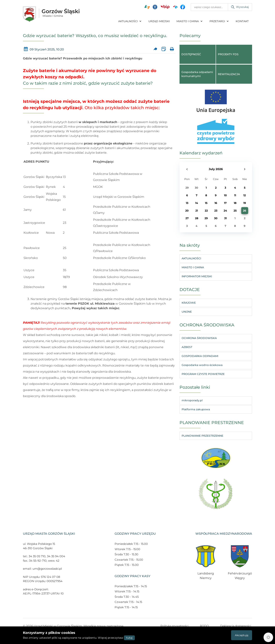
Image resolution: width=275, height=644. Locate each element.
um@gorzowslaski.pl (47, 569)
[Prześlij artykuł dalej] (156, 49)
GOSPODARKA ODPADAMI (200, 356)
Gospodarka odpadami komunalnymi (197, 74)
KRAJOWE (189, 303)
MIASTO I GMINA (190, 21)
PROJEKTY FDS (228, 54)
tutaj (129, 638)
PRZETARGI (219, 21)
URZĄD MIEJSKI (159, 21)
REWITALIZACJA (229, 74)
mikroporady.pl (192, 400)
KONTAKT (242, 21)
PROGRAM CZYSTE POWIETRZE (203, 374)
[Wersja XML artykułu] (164, 49)
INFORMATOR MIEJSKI (197, 276)
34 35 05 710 (37, 556)
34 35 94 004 (56, 556)
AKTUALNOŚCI (130, 21)
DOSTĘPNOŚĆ (191, 54)
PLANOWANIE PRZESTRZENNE (202, 436)
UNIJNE (187, 312)
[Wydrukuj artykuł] (172, 49)
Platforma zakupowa (196, 409)
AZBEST (187, 347)
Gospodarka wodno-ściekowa (202, 365)
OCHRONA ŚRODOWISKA (199, 338)
